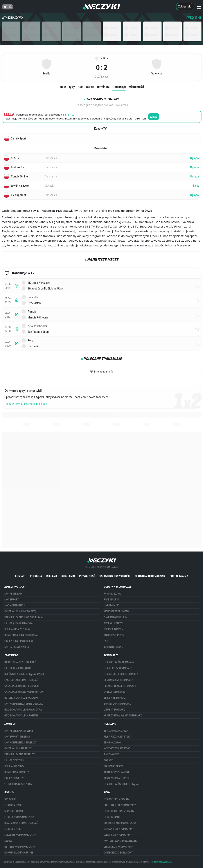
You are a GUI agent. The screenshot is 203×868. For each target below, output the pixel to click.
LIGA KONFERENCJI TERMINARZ (121, 674)
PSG (106, 641)
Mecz (63, 87)
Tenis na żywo (112, 743)
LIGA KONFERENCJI (15, 606)
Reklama (52, 576)
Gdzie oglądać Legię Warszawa (23, 710)
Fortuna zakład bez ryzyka (121, 841)
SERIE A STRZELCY (14, 766)
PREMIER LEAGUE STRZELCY (20, 754)
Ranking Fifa (111, 754)
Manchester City (114, 635)
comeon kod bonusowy (118, 853)
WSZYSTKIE (194, 18)
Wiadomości (136, 87)
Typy (72, 87)
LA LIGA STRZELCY (14, 760)
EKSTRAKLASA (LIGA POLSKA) (20, 611)
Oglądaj (195, 158)
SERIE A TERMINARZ (115, 698)
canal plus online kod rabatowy (25, 692)
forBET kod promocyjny (20, 817)
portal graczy (179, 576)
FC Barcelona (112, 594)
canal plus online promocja (22, 686)
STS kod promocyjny (117, 799)
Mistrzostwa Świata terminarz (123, 716)
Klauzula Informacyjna (150, 576)
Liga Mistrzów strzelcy (19, 731)
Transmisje (119, 87)
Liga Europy (12, 600)
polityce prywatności (163, 862)
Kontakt (20, 576)
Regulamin (68, 576)
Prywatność (87, 576)
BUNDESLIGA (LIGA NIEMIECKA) (21, 635)
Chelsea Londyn (113, 629)
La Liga (96, 47)
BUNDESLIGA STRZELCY (17, 772)
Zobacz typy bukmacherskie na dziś (26, 404)
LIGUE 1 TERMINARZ (114, 710)
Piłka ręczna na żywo (117, 737)
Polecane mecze (114, 766)
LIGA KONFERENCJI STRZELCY (21, 743)
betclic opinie (112, 817)
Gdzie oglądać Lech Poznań (21, 716)
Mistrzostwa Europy (117, 778)
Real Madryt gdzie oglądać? (22, 823)
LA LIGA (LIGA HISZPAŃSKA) (19, 623)
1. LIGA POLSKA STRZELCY (18, 784)
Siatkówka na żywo (116, 731)
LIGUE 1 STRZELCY (14, 778)
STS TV (69, 115)
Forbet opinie (13, 829)
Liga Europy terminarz (118, 668)
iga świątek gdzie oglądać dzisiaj (25, 674)
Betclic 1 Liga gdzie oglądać (22, 698)
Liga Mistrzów (13, 594)
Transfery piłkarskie (117, 772)
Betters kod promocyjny (20, 847)
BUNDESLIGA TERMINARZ (117, 704)
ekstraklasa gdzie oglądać (21, 680)
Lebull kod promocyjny (118, 847)
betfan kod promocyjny (119, 829)
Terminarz (103, 87)
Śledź (196, 186)
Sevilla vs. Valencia (115, 47)
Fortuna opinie (14, 805)
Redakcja (36, 576)
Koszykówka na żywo (117, 749)
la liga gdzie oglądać (18, 668)
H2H (80, 87)
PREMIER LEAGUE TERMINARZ (120, 686)
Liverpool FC (112, 606)
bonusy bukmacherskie (19, 853)
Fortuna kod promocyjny (120, 805)
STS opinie (10, 799)
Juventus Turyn (113, 647)
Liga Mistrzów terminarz (119, 662)
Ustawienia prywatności (115, 576)
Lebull (8, 841)
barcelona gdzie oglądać (20, 662)
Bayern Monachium (116, 617)
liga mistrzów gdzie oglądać (122, 784)
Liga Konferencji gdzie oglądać (24, 704)
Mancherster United (116, 611)
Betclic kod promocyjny (119, 811)
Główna (63, 47)
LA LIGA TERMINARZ (115, 692)
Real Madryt (112, 600)
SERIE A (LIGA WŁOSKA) (17, 629)
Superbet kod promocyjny (120, 823)
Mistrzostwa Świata (17, 647)
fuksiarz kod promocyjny (21, 835)
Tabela (90, 87)
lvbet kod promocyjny (118, 835)
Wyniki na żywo (12, 18)
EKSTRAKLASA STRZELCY (18, 749)
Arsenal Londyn (114, 623)
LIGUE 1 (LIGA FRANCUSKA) (19, 641)
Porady (108, 760)
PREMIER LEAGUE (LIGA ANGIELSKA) (23, 617)
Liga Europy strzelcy (17, 737)
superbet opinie (14, 811)
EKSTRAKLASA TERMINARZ (118, 680)
